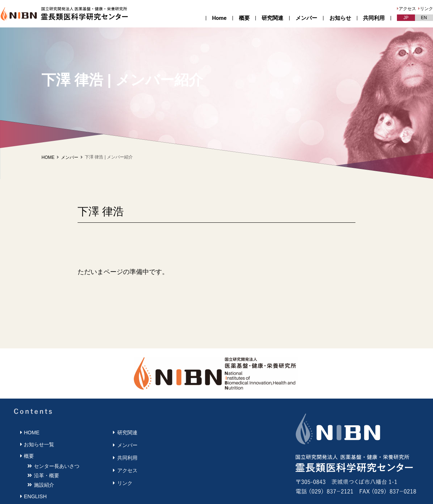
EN (424, 18)
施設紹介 (44, 485)
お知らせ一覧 (39, 444)
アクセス (407, 9)
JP (406, 18)
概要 (244, 18)
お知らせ (340, 18)
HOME (48, 157)
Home (219, 18)
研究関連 (272, 18)
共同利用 (374, 18)
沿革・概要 (47, 475)
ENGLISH (35, 496)
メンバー (306, 18)
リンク (427, 9)
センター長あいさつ (57, 466)
